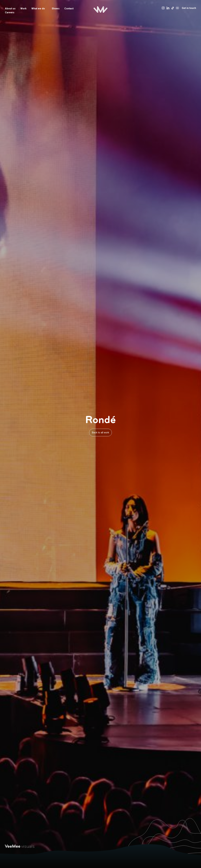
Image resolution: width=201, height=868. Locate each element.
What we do (39, 9)
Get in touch (189, 8)
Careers (10, 12)
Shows (56, 9)
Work (23, 9)
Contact (69, 9)
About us (10, 9)
